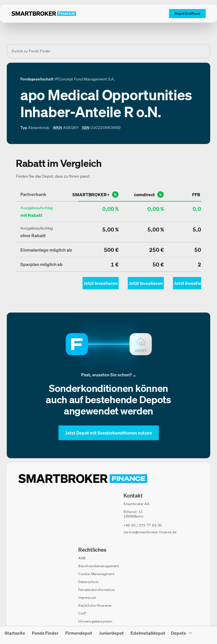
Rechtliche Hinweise (95, 605)
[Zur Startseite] (44, 14)
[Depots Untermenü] (182, 635)
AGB (82, 558)
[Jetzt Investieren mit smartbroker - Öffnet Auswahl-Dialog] (101, 283)
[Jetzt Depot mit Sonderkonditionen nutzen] (109, 433)
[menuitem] (15, 635)
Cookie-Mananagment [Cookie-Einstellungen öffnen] (96, 574)
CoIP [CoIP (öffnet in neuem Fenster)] (82, 613)
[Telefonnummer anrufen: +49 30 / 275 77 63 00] (143, 525)
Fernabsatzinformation (97, 590)
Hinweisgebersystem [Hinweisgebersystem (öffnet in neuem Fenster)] (95, 621)
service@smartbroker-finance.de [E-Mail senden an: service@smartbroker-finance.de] (150, 532)
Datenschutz (89, 582)
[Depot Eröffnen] (187, 14)
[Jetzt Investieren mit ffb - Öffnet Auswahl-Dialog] (191, 283)
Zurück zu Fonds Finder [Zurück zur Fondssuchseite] (31, 51)
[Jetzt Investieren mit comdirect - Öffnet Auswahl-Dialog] (146, 283)
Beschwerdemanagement (99, 566)
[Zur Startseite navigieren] (83, 479)
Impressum (87, 598)
